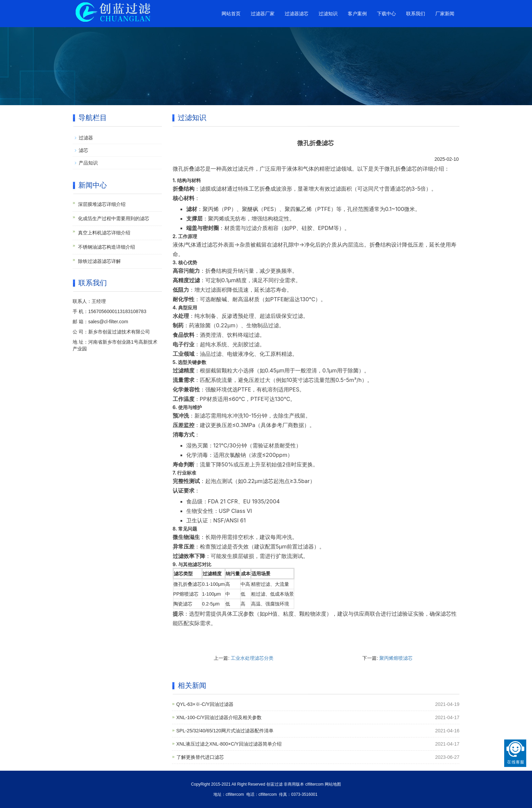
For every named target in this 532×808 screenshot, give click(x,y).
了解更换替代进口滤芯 (200, 757)
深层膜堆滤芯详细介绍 (102, 204)
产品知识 (88, 163)
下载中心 (386, 14)
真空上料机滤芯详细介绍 (104, 233)
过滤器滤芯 (297, 14)
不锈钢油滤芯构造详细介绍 (107, 247)
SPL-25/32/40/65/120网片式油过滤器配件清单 (225, 731)
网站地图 (333, 784)
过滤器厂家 (263, 14)
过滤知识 (328, 14)
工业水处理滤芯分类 (252, 658)
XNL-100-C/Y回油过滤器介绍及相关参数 (219, 717)
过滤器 (86, 138)
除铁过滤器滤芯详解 (99, 261)
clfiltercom (315, 784)
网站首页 (231, 14)
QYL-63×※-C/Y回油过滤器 (205, 704)
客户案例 (357, 14)
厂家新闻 (445, 14)
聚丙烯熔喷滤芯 (396, 658)
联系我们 (416, 14)
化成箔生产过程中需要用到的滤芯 (114, 218)
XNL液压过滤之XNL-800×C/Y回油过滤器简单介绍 (229, 744)
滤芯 (83, 150)
